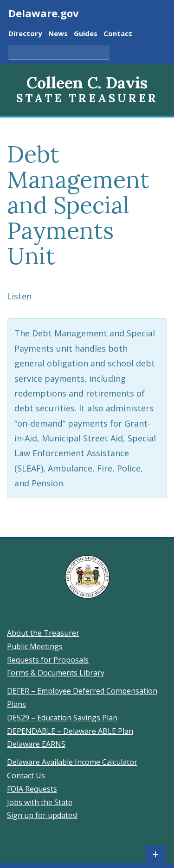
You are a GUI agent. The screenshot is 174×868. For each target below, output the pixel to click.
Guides (86, 34)
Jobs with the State (40, 802)
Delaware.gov (44, 13)
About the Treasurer (43, 633)
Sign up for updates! (42, 815)
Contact (118, 34)
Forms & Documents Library (56, 673)
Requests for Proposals (48, 660)
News (58, 34)
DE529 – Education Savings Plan (62, 718)
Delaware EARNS (36, 744)
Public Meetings (35, 646)
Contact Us (26, 775)
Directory (25, 34)
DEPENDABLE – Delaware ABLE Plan (70, 731)
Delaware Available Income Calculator (72, 762)
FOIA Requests (32, 789)
